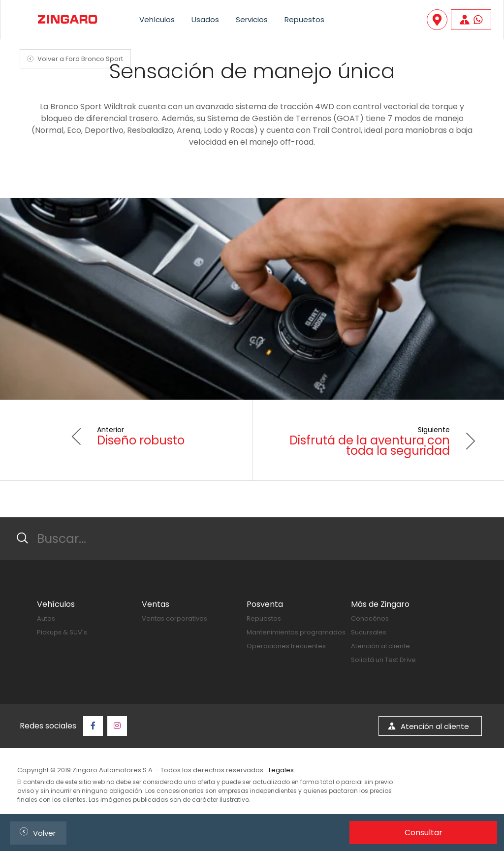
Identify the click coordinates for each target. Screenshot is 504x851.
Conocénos (370, 618)
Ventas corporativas (174, 618)
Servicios (252, 19)
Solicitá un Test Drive (383, 660)
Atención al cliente (380, 646)
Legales (281, 770)
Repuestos (304, 19)
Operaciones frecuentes (286, 646)
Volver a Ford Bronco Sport (74, 59)
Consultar (424, 833)
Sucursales (369, 632)
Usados (205, 19)
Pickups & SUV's (62, 632)
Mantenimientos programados (296, 632)
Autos (46, 618)
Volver (36, 832)
